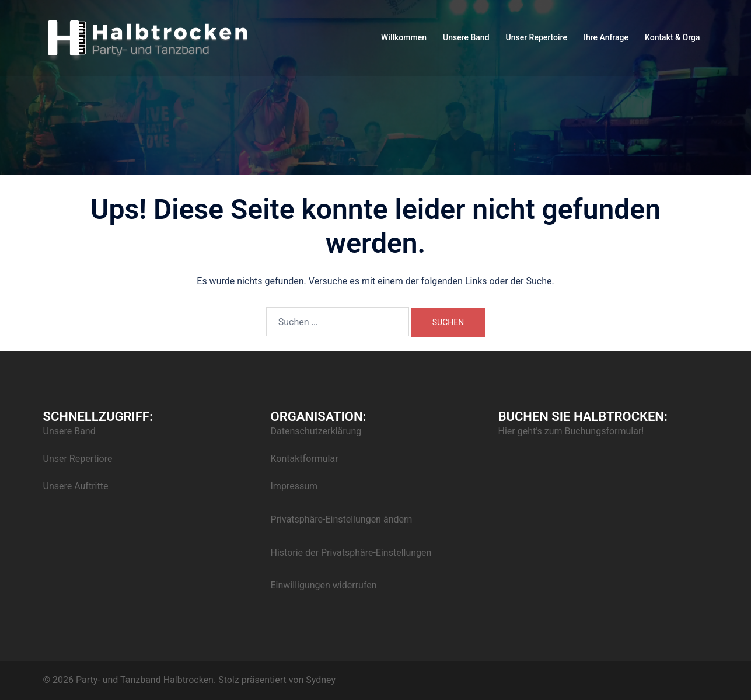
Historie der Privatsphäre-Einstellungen (351, 553)
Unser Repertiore (78, 459)
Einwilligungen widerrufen (324, 585)
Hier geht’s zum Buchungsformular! (571, 431)
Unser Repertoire (537, 37)
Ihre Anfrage (606, 37)
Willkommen (404, 37)
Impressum (294, 486)
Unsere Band (466, 37)
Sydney (321, 680)
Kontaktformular (305, 459)
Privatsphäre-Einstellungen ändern (342, 519)
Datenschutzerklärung (316, 431)
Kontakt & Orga (672, 37)
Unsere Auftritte (76, 486)
